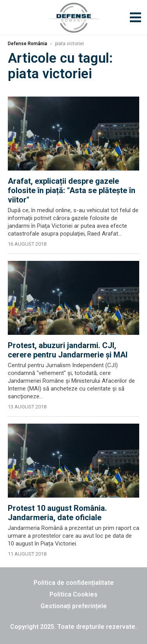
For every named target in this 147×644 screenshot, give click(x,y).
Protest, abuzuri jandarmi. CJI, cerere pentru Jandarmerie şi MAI (68, 350)
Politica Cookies (73, 594)
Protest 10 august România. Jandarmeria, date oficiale (57, 513)
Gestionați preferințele (74, 606)
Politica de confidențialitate (74, 583)
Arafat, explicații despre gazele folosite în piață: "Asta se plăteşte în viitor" (72, 190)
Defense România (27, 44)
